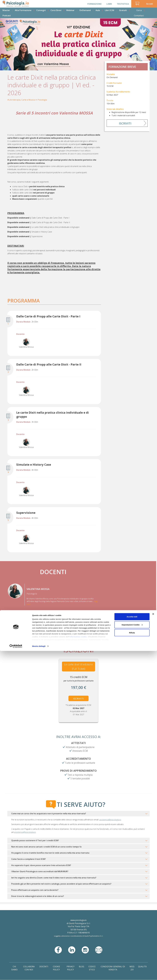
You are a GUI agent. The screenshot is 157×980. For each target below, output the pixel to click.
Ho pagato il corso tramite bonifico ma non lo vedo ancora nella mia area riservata (50, 853)
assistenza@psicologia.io (110, 820)
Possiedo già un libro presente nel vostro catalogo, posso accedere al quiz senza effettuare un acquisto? (61, 884)
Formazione (94, 4)
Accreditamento (78, 759)
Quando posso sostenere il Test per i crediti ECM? (35, 840)
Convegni (41, 10)
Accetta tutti (132, 946)
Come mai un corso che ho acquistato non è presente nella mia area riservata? (49, 814)
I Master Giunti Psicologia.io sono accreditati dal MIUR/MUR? (40, 871)
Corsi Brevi (56, 10)
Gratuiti (123, 10)
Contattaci (139, 15)
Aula (98, 10)
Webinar (70, 10)
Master (6, 10)
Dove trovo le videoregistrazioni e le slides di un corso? (38, 896)
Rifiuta (132, 962)
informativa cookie (78, 966)
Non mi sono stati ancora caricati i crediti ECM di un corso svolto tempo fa (46, 847)
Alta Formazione (23, 10)
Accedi (149, 4)
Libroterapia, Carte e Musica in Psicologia (28, 100)
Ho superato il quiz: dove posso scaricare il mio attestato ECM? (41, 865)
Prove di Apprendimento (78, 771)
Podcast (7, 15)
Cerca (139, 10)
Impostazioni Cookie (132, 954)
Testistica (123, 4)
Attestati (78, 743)
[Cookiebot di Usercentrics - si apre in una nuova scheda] (16, 975)
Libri (109, 4)
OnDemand (85, 10)
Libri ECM (109, 10)
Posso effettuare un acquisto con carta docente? (35, 890)
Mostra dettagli (39, 975)
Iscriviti (125, 123)
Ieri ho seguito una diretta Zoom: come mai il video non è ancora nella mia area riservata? (54, 878)
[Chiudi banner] (153, 943)
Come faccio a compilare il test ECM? (29, 859)
